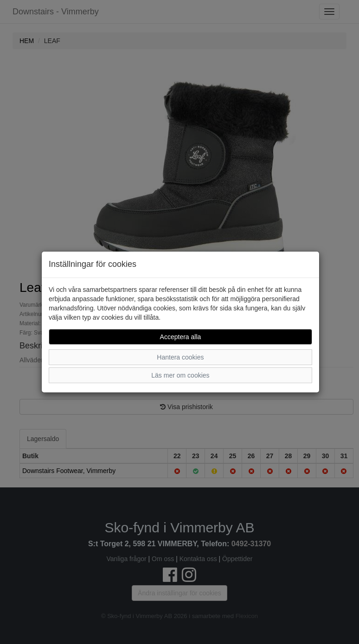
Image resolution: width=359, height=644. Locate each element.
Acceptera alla (181, 337)
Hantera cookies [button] (180, 357)
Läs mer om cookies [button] (180, 375)
